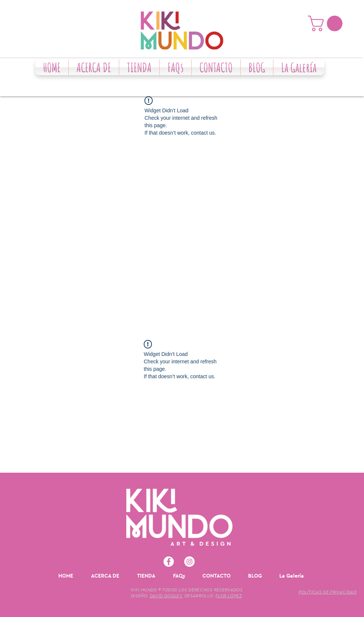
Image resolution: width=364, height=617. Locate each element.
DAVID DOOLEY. (166, 596)
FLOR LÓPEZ (229, 596)
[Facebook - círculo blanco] (169, 562)
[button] (327, 23)
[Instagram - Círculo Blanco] (189, 562)
